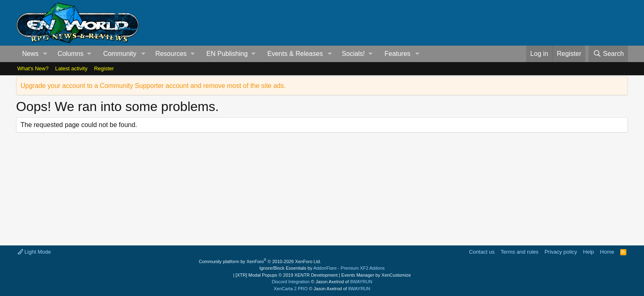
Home (607, 252)
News (30, 54)
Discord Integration (291, 282)
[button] (45, 54)
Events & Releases (295, 54)
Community (120, 54)
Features (397, 54)
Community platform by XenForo (260, 261)
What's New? (33, 68)
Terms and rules (520, 252)
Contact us (482, 252)
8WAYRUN (361, 282)
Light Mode (34, 252)
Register (104, 68)
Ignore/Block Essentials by (322, 268)
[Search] (608, 54)
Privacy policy (561, 252)
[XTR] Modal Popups (287, 275)
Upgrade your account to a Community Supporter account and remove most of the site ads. (153, 86)
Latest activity (71, 68)
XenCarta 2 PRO (291, 289)
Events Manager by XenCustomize (376, 275)
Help (589, 252)
